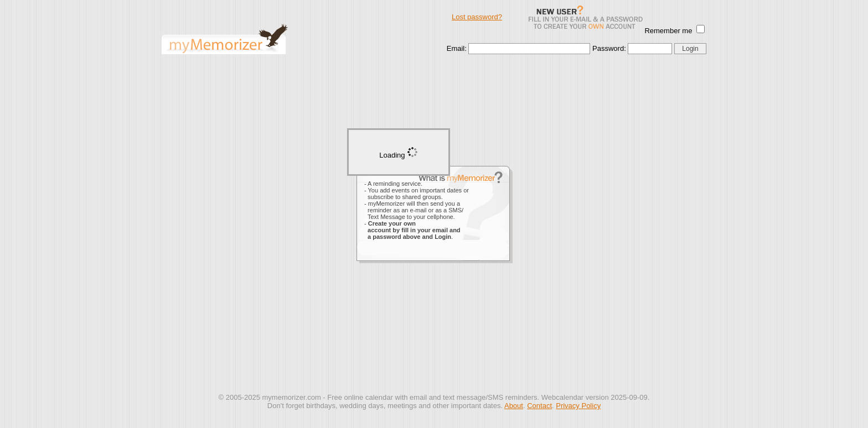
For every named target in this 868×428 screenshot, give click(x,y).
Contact (539, 406)
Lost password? (477, 17)
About (514, 406)
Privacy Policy (578, 406)
